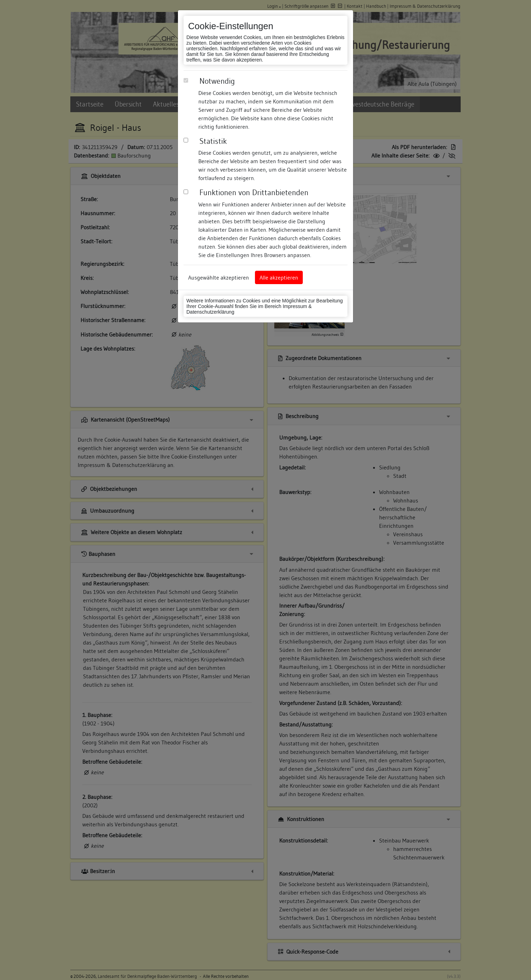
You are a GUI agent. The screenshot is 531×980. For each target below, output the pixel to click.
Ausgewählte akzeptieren (219, 277)
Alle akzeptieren (279, 277)
